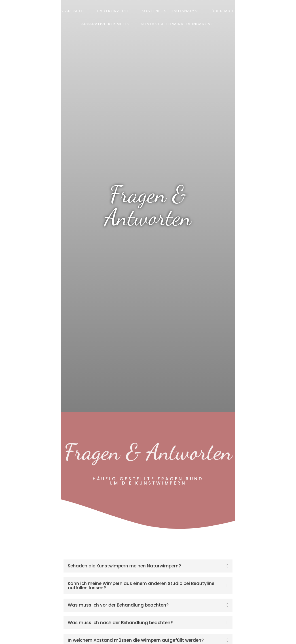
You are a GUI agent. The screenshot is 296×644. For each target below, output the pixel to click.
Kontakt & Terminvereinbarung (177, 24)
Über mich (223, 11)
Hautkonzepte (113, 11)
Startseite (73, 11)
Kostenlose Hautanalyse (171, 11)
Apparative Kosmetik (105, 24)
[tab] (148, 566)
